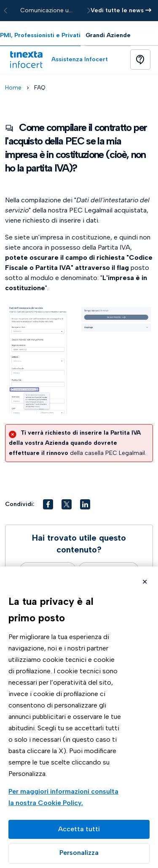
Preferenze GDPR (79, 853)
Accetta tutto (79, 829)
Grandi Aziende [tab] (108, 35)
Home (13, 88)
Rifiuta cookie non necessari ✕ (145, 583)
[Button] (140, 60)
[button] (48, 504)
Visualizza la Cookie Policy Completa (65, 798)
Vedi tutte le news (121, 10)
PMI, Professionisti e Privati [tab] (40, 35)
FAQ (40, 88)
